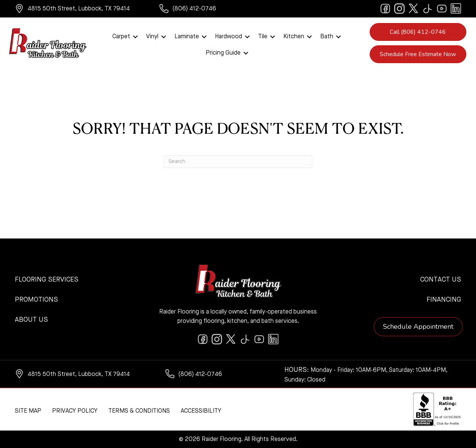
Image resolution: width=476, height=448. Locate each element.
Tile (263, 37)
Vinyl (152, 37)
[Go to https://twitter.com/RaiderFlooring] (414, 9)
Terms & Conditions (139, 411)
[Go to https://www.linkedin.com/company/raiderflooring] (456, 9)
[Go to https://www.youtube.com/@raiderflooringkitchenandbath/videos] (442, 9)
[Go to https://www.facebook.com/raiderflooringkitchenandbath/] (385, 9)
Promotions (36, 300)
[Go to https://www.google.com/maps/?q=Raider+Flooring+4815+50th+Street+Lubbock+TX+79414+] (80, 10)
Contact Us (441, 280)
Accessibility (201, 411)
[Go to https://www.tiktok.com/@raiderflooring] (428, 9)
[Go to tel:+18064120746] (195, 10)
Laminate (187, 37)
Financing (444, 300)
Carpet (121, 37)
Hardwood (229, 37)
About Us (31, 320)
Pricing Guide (223, 53)
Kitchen (294, 37)
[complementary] (54, 407)
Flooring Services (47, 280)
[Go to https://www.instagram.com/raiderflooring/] (399, 9)
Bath (327, 37)
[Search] (238, 162)
